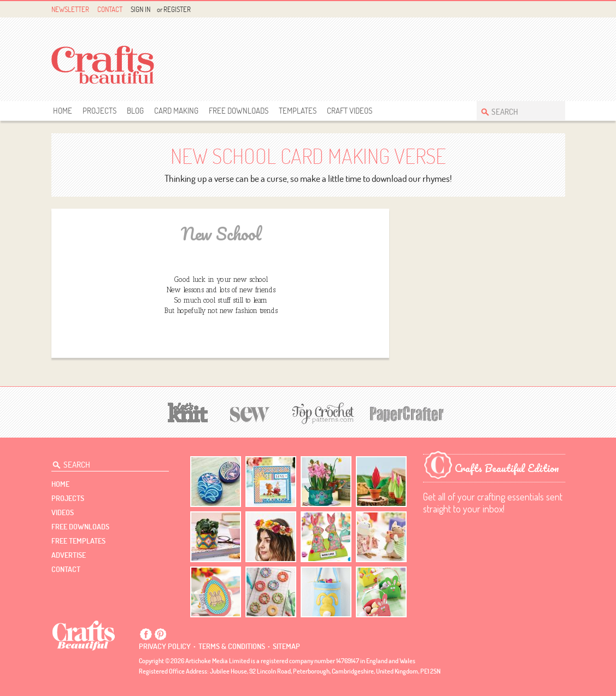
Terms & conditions (232, 646)
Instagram (558, 10)
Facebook (533, 10)
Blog (135, 111)
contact (66, 569)
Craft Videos (350, 111)
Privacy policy (165, 646)
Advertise (69, 555)
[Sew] (250, 413)
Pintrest (546, 10)
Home (63, 111)
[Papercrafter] (407, 413)
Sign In (140, 9)
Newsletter (70, 9)
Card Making (176, 111)
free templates (78, 541)
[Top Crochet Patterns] (321, 413)
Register (177, 9)
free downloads (239, 111)
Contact (110, 9)
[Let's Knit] (188, 411)
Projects (99, 111)
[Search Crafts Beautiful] (515, 111)
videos (63, 512)
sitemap (286, 646)
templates (298, 111)
